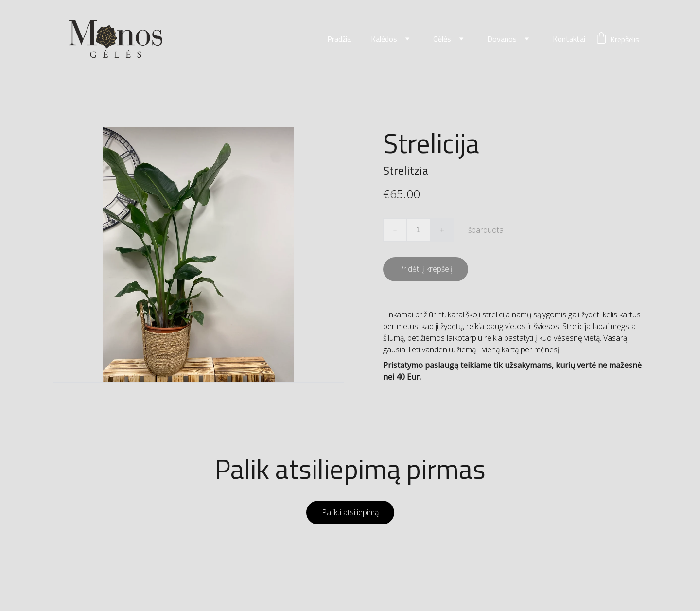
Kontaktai (569, 39)
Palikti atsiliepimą (350, 513)
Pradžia (339, 39)
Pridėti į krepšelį (426, 269)
